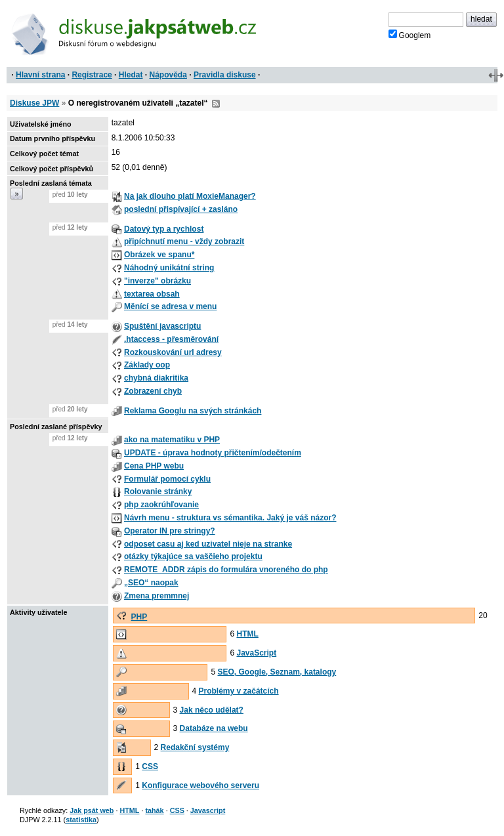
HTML (247, 634)
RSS (216, 104)
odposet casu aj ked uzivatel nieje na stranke (208, 544)
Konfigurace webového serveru (200, 785)
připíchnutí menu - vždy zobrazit (184, 241)
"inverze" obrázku (157, 281)
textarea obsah (152, 294)
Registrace (92, 75)
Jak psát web (92, 810)
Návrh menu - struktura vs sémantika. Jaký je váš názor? (230, 518)
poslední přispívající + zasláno (181, 209)
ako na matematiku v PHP (172, 440)
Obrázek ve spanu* (159, 255)
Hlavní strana (40, 75)
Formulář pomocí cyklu (167, 479)
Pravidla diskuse (225, 75)
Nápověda (168, 75)
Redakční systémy (195, 747)
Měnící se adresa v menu (170, 306)
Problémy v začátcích (239, 691)
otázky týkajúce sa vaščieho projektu (193, 556)
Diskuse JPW (34, 103)
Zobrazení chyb (153, 391)
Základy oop (147, 365)
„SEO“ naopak (151, 583)
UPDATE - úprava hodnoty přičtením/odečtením (213, 453)
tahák (154, 810)
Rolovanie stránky (158, 491)
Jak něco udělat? (212, 710)
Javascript (208, 810)
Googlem (410, 35)
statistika (81, 820)
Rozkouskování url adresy (173, 352)
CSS (150, 766)
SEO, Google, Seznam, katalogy (277, 672)
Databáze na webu (214, 728)
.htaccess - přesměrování (171, 339)
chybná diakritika (156, 378)
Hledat (131, 75)
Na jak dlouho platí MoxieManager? (190, 196)
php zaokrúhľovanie (161, 505)
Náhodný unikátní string (169, 268)
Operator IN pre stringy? (170, 531)
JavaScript (256, 653)
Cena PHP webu (154, 466)
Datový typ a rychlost (164, 229)
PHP (139, 617)
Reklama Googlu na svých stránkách (193, 411)
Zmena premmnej (157, 596)
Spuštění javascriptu (162, 326)
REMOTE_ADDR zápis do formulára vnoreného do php (226, 570)
